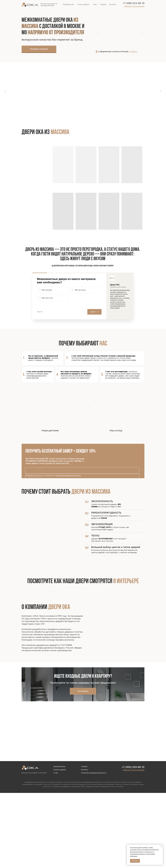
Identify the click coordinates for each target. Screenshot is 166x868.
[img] (61, 49)
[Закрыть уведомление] (161, 846)
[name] (82, 487)
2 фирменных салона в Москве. (118, 52)
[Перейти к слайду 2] (84, 117)
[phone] (82, 494)
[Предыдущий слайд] (5, 91)
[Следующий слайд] (161, 91)
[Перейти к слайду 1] (82, 117)
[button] (134, 6)
